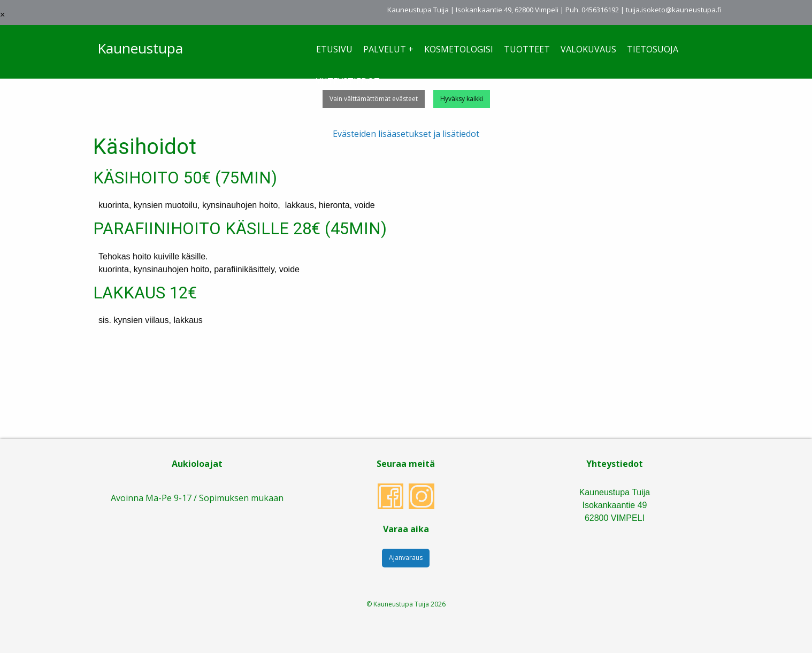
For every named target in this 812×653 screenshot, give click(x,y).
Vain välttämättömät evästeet (374, 99)
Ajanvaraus (406, 558)
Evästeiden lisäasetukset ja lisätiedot (406, 134)
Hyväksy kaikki (462, 99)
